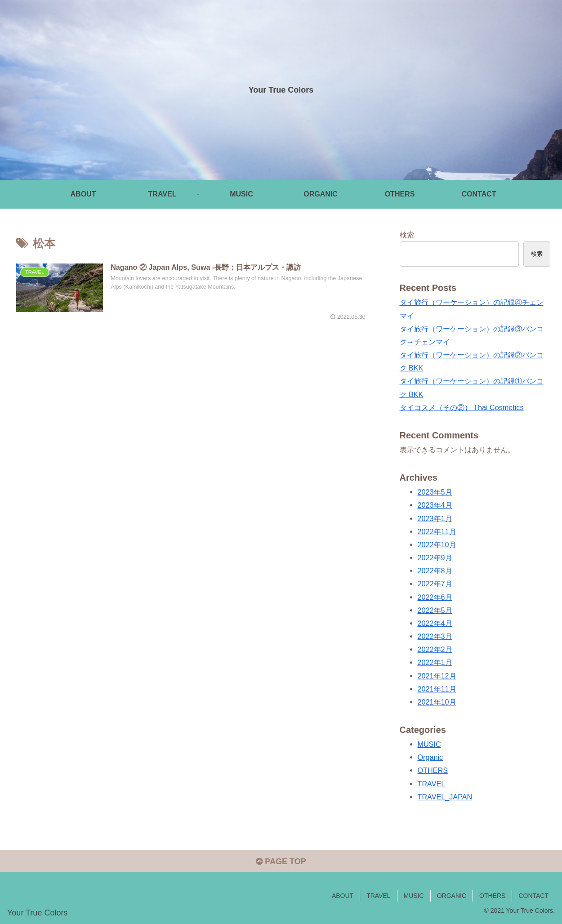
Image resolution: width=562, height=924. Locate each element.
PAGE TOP (281, 862)
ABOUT (343, 896)
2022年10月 (437, 545)
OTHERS (433, 770)
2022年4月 (435, 623)
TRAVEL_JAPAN (445, 797)
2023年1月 (435, 518)
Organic (430, 757)
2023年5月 (435, 492)
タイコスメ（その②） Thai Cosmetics (462, 407)
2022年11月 (437, 531)
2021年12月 (437, 676)
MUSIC (429, 744)
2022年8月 (435, 571)
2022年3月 (435, 636)
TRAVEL (432, 784)
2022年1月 (435, 662)
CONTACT (533, 896)
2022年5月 (435, 610)
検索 (407, 235)
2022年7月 (435, 584)
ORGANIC (452, 896)
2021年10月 (437, 702)
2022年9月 (435, 558)
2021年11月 (437, 689)
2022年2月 (435, 649)
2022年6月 (435, 597)
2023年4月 (435, 505)
